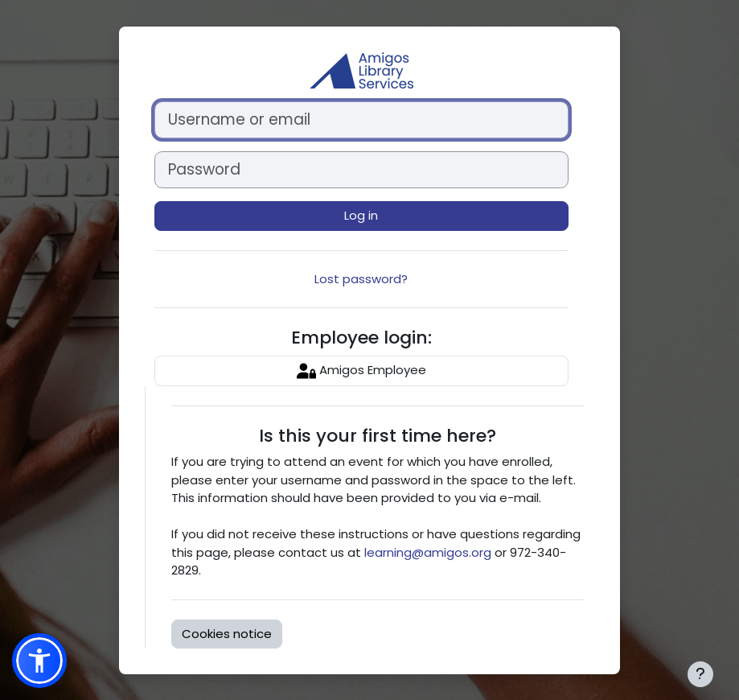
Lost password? (361, 279)
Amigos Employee (361, 371)
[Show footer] (700, 674)
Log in (361, 215)
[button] (39, 661)
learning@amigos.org (428, 552)
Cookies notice (227, 634)
